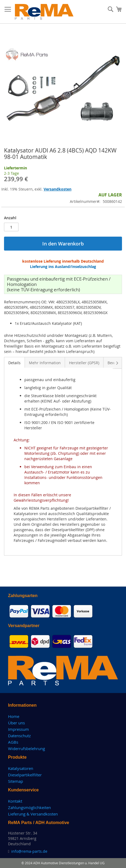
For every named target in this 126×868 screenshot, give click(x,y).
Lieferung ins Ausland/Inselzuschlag (63, 267)
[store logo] (44, 12)
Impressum (18, 729)
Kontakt (15, 801)
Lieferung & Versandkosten (33, 814)
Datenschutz (19, 736)
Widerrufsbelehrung (26, 748)
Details (14, 363)
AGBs (13, 742)
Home (14, 716)
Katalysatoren (21, 768)
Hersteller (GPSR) (84, 363)
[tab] (14, 362)
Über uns (16, 723)
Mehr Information (45, 363)
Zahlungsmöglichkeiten (29, 807)
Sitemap (16, 781)
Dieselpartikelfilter (25, 775)
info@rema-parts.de (29, 851)
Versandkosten (58, 189)
